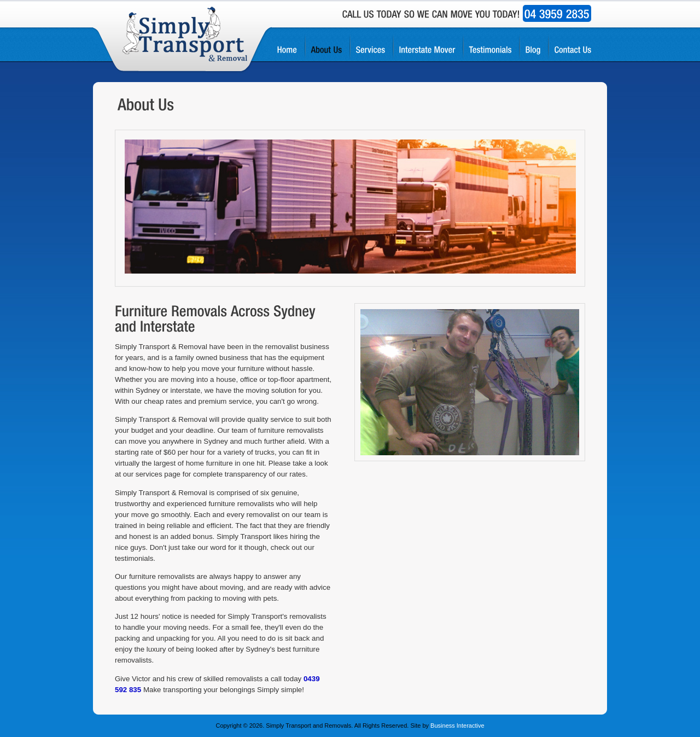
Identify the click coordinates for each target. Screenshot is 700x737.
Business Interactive (457, 726)
